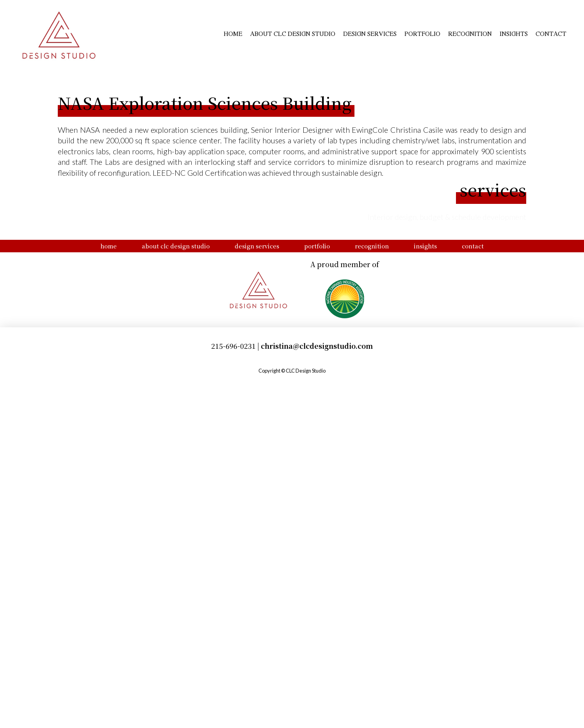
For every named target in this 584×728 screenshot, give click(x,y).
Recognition (470, 32)
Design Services (370, 32)
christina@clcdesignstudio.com (317, 696)
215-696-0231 (233, 696)
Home (233, 32)
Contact (551, 32)
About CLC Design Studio (293, 32)
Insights (514, 32)
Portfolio (422, 32)
